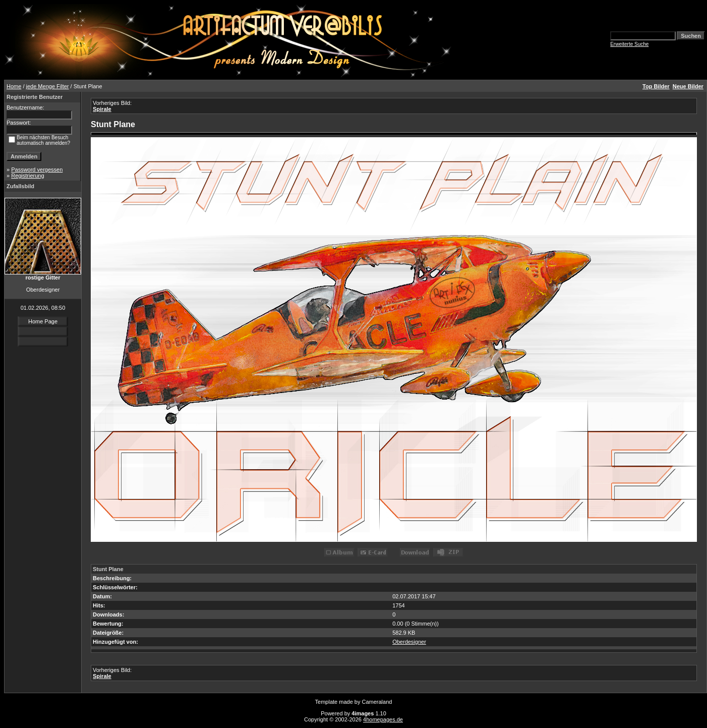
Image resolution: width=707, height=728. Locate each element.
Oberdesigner (409, 642)
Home (14, 86)
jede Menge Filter (48, 86)
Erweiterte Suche (629, 44)
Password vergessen (37, 170)
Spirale (102, 109)
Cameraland (377, 702)
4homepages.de (383, 719)
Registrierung (27, 176)
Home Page (43, 321)
